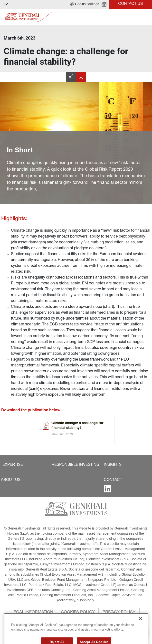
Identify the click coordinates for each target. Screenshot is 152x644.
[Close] (141, 627)
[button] (85, 4)
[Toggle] (145, 17)
